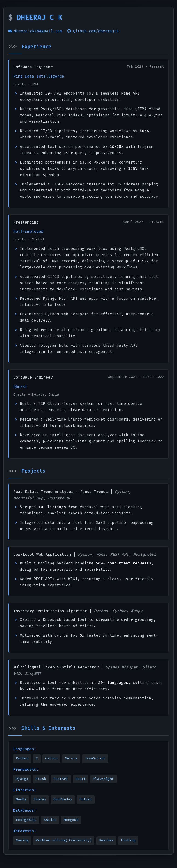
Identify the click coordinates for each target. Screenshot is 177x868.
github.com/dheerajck (93, 31)
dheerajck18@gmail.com (35, 31)
